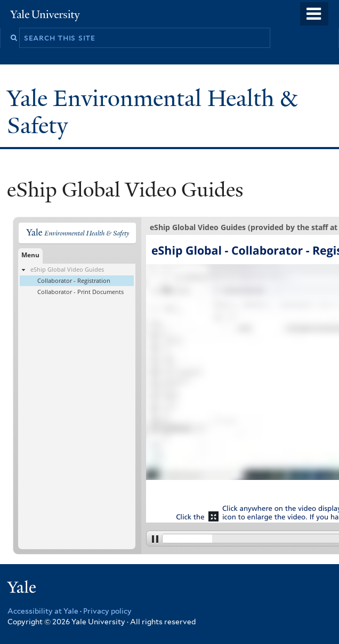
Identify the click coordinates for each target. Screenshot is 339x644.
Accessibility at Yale (43, 611)
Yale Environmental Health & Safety (152, 112)
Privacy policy (107, 611)
